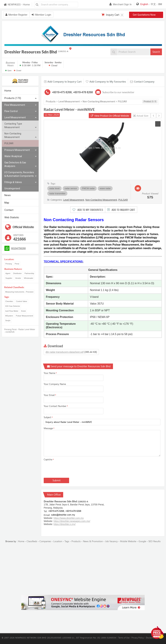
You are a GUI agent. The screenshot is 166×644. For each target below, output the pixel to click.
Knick (23, 311)
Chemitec (9, 301)
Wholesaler (29, 278)
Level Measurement (20, 118)
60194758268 (18, 248)
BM (160, 4)
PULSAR (9, 143)
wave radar (105, 188)
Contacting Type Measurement (20, 126)
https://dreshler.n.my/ (65, 524)
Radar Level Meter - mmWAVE (69, 109)
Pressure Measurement (20, 150)
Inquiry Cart (113, 15)
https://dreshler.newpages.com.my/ (72, 521)
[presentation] (69, 469)
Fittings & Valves (20, 182)
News (8, 195)
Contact (9, 210)
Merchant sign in (121, 4)
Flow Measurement (20, 105)
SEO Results (154, 541)
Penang (9, 264)
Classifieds (32, 541)
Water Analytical (20, 156)
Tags (67, 541)
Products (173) (20, 98)
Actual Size (141, 116)
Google (142, 541)
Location (58, 541)
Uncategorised (12, 188)
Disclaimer (150, 638)
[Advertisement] (83, 569)
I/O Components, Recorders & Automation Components (20, 174)
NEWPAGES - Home (17, 5)
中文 (153, 4)
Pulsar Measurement (25, 316)
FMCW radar (88, 188)
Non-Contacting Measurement (20, 136)
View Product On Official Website (110, 116)
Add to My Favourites (90, 210)
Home (8, 91)
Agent (8, 273)
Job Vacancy (111, 541)
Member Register (16, 15)
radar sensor (71, 188)
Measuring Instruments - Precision (19, 292)
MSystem (9, 316)
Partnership (29, 273)
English (144, 4)
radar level (54, 188)
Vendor (18, 278)
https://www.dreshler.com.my (69, 518)
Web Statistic (12, 217)
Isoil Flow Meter (12, 311)
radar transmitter (57, 193)
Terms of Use (124, 638)
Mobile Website (128, 541)
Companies (45, 541)
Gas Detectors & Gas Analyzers (20, 165)
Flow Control (20, 111)
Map (7, 203)
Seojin (8, 320)
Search (156, 52)
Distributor (17, 273)
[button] (158, 124)
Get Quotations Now (146, 15)
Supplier (9, 278)
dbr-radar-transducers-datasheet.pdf (65, 352)
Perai (17, 264)
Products (51, 102)
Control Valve (21, 301)
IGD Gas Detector (13, 306)
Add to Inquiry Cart (123, 210)
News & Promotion (93, 541)
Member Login (41, 15)
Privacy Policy (138, 638)
